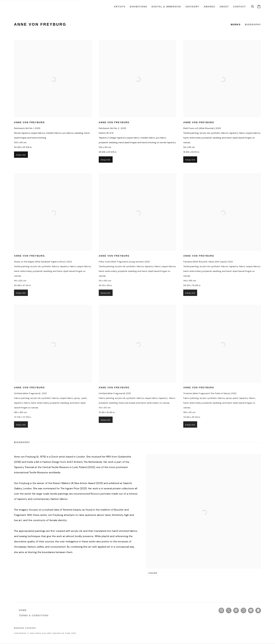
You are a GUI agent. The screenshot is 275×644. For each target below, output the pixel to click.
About (224, 7)
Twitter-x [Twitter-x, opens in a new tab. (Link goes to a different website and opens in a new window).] (229, 610)
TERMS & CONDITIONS (34, 616)
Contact (240, 7)
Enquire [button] (21, 159)
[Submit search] (253, 6)
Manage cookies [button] (25, 628)
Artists (120, 7)
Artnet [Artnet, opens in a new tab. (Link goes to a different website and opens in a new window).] (258, 610)
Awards (209, 7)
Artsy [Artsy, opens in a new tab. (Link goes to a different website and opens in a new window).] (243, 610)
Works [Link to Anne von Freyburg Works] (236, 25)
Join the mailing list (251, 610)
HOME (23, 610)
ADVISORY (192, 7)
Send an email (236, 610)
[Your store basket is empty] (259, 7)
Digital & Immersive (166, 7)
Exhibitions (138, 7)
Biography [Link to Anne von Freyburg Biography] (253, 25)
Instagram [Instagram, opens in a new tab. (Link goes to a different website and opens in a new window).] (221, 610)
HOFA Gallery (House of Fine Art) (26, 7)
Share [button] (153, 573)
